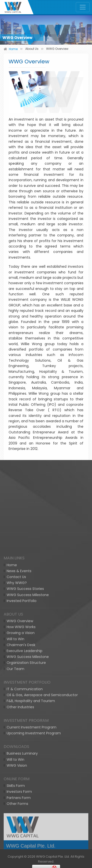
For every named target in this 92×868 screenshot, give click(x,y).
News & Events (19, 683)
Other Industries (20, 819)
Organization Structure (26, 775)
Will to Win (15, 751)
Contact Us (16, 689)
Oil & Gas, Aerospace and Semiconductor (42, 807)
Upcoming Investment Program (34, 845)
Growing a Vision (21, 745)
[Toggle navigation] (83, 7)
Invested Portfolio (22, 712)
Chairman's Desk (21, 757)
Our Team (15, 780)
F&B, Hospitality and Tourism (31, 813)
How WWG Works (21, 739)
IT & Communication (25, 801)
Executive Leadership (25, 762)
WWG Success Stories (25, 701)
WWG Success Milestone (28, 707)
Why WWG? (17, 695)
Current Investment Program (32, 839)
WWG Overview (20, 733)
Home (12, 677)
